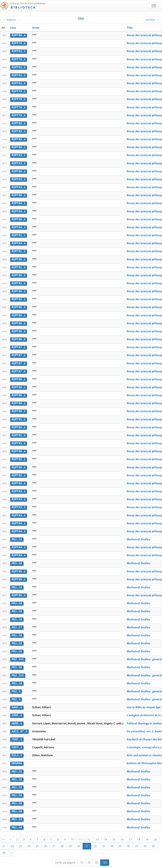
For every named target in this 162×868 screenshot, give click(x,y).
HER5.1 (17, 716)
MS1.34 (17, 788)
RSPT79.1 (19, 91)
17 (130, 831)
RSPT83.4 (19, 186)
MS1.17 (17, 621)
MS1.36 (17, 804)
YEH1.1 (17, 732)
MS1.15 (17, 606)
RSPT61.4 (19, 83)
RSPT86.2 (19, 320)
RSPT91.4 (19, 439)
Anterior (10, 20)
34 (112, 838)
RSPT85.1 (19, 257)
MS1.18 (17, 629)
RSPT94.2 (19, 526)
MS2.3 (16, 693)
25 (37, 838)
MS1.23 (17, 812)
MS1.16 (17, 613)
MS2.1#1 (18, 653)
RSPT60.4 (19, 35)
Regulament (120, 864)
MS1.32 (17, 772)
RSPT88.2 (19, 400)
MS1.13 (17, 582)
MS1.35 (17, 796)
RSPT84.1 (19, 202)
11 (81, 831)
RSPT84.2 (19, 210)
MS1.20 (17, 661)
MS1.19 (17, 677)
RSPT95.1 (19, 574)
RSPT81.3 (19, 265)
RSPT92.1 (19, 455)
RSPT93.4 (19, 511)
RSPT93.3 (19, 503)
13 (97, 831)
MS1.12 (17, 558)
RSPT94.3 (19, 542)
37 (137, 838)
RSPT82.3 (19, 130)
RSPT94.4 (19, 550)
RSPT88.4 (19, 447)
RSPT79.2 (19, 99)
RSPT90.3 (19, 408)
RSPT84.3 (19, 225)
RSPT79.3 (19, 107)
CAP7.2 (17, 740)
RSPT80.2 (19, 170)
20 (155, 831)
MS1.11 (17, 534)
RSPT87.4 (19, 368)
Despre (146, 864)
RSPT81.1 (19, 233)
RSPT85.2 (19, 273)
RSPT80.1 (19, 146)
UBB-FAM (68, 864)
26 (45, 838)
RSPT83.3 (19, 178)
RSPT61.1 (19, 51)
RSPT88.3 (19, 423)
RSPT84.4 (19, 241)
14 (106, 831)
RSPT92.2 (19, 471)
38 (145, 838)
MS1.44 (17, 819)
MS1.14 (17, 598)
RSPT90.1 (19, 376)
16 (122, 831)
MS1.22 (17, 637)
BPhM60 (17, 756)
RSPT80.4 (19, 217)
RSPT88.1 (19, 384)
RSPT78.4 (19, 59)
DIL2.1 (17, 748)
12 (89, 831)
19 (147, 831)
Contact (135, 864)
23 (21, 838)
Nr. (4, 28)
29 (70, 838)
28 (62, 838)
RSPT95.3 (19, 590)
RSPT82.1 (19, 297)
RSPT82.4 (19, 138)
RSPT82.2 (19, 123)
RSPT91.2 (19, 416)
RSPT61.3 (19, 75)
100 (105, 854)
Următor (152, 20)
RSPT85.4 (19, 305)
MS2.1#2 (18, 669)
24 (29, 838)
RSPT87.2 (19, 352)
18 (139, 831)
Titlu (130, 28)
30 (79, 838)
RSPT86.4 (19, 336)
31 (87, 838)
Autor (36, 28)
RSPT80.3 (19, 194)
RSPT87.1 (19, 344)
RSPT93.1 (19, 487)
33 (103, 838)
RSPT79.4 (19, 115)
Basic (156, 864)
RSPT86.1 (19, 312)
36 (128, 838)
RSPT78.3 (19, 43)
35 (120, 838)
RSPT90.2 (19, 392)
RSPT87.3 (19, 360)
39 (153, 838)
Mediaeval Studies (139, 534)
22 (12, 838)
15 (114, 831)
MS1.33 (17, 780)
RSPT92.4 (19, 479)
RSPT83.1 (19, 154)
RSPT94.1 (19, 519)
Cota (13, 28)
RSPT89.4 (19, 463)
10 (72, 831)
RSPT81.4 (19, 281)
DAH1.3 (17, 709)
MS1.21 (17, 645)
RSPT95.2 (19, 566)
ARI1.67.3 (19, 724)
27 (54, 838)
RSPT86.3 (19, 328)
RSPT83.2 (19, 162)
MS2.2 (16, 685)
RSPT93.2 (19, 495)
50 (97, 854)
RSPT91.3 (19, 431)
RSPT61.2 (19, 67)
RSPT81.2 (19, 249)
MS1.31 (17, 764)
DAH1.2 (17, 701)
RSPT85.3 (19, 289)
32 (95, 838)
